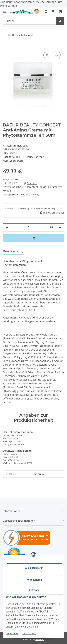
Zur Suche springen (45, 2)
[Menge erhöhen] (60, 227)
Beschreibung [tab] (13, 251)
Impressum (12, 633)
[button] (46, 11)
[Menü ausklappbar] (5, 10)
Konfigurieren (34, 580)
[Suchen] (60, 21)
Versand (32, 183)
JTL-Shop (40, 639)
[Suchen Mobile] (29, 21)
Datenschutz (29, 633)
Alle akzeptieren (34, 568)
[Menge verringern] (7, 227)
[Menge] (29, 227)
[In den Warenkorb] (6, 45)
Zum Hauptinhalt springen (16, 2)
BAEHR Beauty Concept (30, 157)
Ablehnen (34, 590)
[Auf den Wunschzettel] (57, 55)
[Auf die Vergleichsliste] (47, 55)
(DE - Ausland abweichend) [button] (42, 209)
